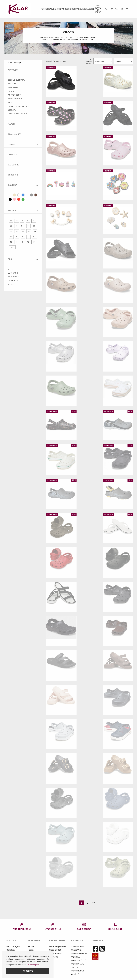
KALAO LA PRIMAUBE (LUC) (78, 959)
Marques (80, 9)
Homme (51, 9)
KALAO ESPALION (79, 953)
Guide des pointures (58, 946)
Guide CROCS (55, 950)
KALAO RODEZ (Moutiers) (77, 973)
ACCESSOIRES (69, 9)
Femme (44, 9)
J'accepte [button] (28, 971)
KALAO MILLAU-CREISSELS (78, 966)
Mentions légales (13, 946)
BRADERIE (90, 9)
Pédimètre (54, 957)
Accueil (49, 61)
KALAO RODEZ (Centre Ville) (77, 948)
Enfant (58, 9)
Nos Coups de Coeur (98, 9)
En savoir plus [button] (33, 965)
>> (94, 903)
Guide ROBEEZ (56, 953)
